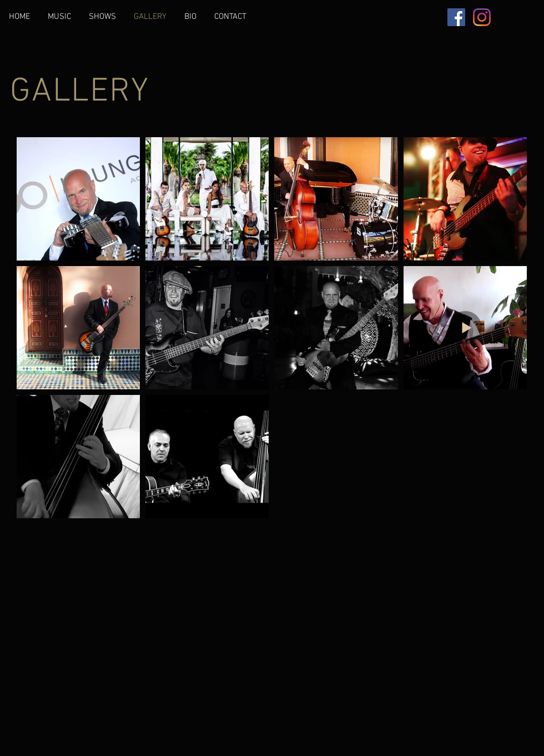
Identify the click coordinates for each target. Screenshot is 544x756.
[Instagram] (482, 17)
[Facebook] (456, 17)
